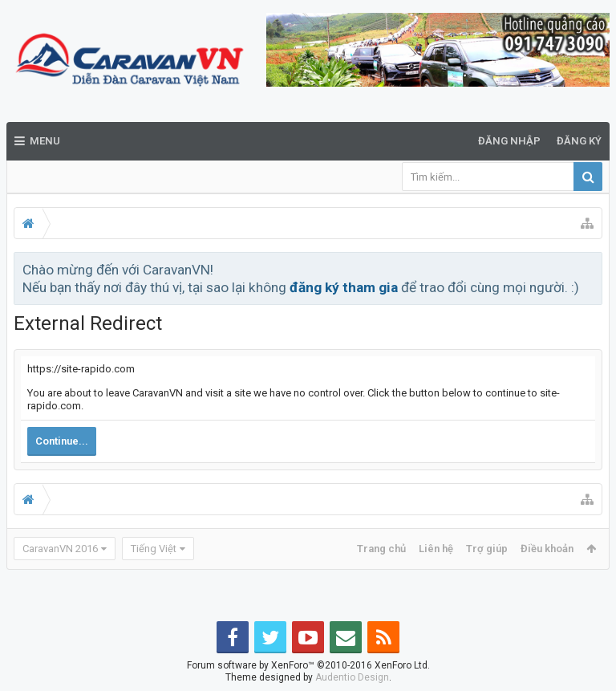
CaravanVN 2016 (60, 549)
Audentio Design (352, 677)
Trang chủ (381, 549)
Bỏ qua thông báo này (591, 269)
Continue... (62, 441)
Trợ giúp (487, 549)
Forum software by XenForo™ (308, 665)
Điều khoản (547, 549)
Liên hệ (436, 549)
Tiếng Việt (154, 549)
